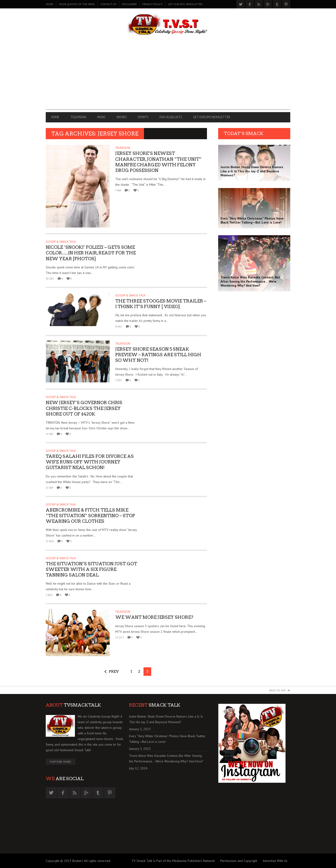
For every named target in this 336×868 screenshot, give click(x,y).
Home (49, 4)
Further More (61, 762)
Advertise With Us (275, 861)
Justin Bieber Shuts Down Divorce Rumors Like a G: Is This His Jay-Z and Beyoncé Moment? (166, 719)
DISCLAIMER (129, 4)
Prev (114, 671)
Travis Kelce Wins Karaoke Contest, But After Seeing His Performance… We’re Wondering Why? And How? (166, 758)
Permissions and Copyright (239, 861)
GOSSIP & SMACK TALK (61, 242)
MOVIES (122, 117)
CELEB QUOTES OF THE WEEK (77, 4)
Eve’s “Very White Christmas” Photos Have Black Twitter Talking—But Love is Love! (167, 739)
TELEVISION (78, 117)
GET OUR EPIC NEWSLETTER (185, 4)
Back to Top (278, 690)
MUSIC (101, 117)
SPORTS (143, 117)
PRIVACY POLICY (152, 4)
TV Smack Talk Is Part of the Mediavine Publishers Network (173, 861)
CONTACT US (108, 4)
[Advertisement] (168, 77)
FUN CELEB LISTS (171, 117)
